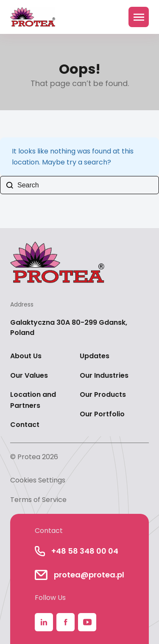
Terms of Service (38, 500)
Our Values (29, 375)
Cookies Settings (38, 480)
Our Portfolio (102, 414)
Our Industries (104, 375)
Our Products (103, 394)
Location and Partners (33, 400)
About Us (26, 356)
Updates (95, 356)
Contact (25, 425)
